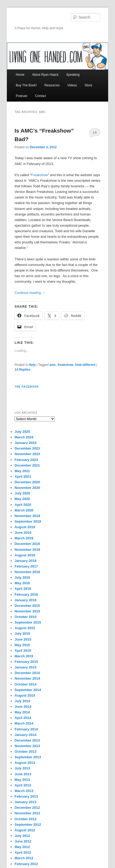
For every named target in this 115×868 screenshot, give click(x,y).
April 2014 (23, 718)
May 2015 (22, 645)
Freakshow (39, 175)
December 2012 (27, 808)
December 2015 (27, 606)
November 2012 (27, 813)
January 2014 (25, 735)
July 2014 (22, 701)
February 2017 (26, 566)
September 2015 (28, 622)
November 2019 (27, 516)
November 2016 (27, 572)
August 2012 (25, 830)
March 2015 (24, 656)
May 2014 (22, 712)
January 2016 (25, 600)
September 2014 (28, 690)
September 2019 (28, 521)
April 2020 (23, 505)
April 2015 (23, 651)
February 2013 (26, 796)
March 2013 (24, 791)
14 (95, 132)
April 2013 (23, 785)
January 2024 (25, 443)
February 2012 (26, 864)
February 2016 (26, 594)
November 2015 (27, 611)
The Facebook (27, 387)
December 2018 (27, 544)
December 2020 (27, 482)
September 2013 (28, 757)
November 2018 (27, 550)
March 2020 (24, 510)
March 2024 (24, 437)
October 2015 (25, 617)
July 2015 (22, 634)
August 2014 (25, 695)
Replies (22, 370)
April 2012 (23, 852)
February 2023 (26, 460)
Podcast (22, 96)
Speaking (73, 75)
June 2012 (23, 841)
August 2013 (25, 763)
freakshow (65, 365)
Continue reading (30, 293)
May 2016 (22, 583)
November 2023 (27, 454)
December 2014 (27, 673)
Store (88, 85)
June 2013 (23, 774)
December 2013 (27, 740)
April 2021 (23, 477)
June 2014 (23, 707)
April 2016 (23, 589)
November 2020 (27, 488)
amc (53, 365)
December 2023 (27, 448)
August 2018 (25, 555)
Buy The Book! (26, 85)
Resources (52, 85)
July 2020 (22, 493)
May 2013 (22, 780)
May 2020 (22, 499)
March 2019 (24, 538)
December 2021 (27, 465)
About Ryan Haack (45, 75)
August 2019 (25, 527)
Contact (40, 96)
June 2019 (23, 533)
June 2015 (23, 639)
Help (32, 365)
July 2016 (22, 577)
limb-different (85, 365)
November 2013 (27, 746)
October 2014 (25, 684)
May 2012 (22, 847)
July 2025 (22, 432)
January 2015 (25, 667)
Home (20, 75)
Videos (72, 85)
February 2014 (26, 729)
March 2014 (24, 723)
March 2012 (24, 858)
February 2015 (26, 662)
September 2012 (28, 825)
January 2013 (25, 802)
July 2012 (22, 836)
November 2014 (27, 678)
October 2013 (25, 751)
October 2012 (25, 819)
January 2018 (25, 561)
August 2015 (25, 628)
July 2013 (22, 768)
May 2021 (22, 471)
